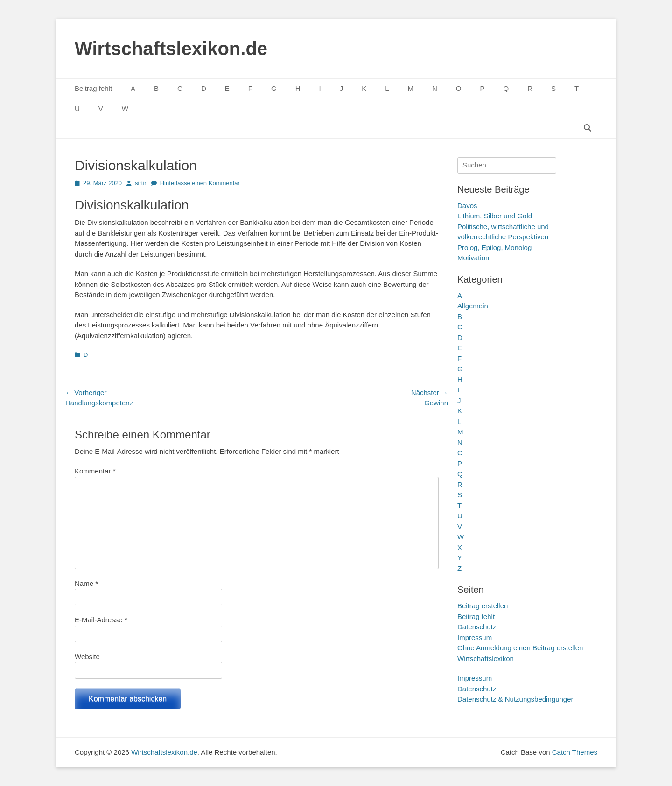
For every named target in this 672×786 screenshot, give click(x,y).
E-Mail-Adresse (101, 620)
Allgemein (473, 306)
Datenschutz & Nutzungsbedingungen (516, 699)
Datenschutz (477, 627)
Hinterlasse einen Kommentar (200, 183)
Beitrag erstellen (483, 606)
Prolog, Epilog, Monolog (494, 247)
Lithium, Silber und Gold (495, 216)
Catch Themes (575, 752)
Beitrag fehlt (93, 88)
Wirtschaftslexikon (486, 658)
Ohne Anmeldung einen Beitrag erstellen (520, 648)
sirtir (141, 183)
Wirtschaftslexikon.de (171, 49)
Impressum (475, 637)
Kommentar (95, 471)
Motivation (473, 258)
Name (86, 583)
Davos (467, 205)
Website (87, 657)
